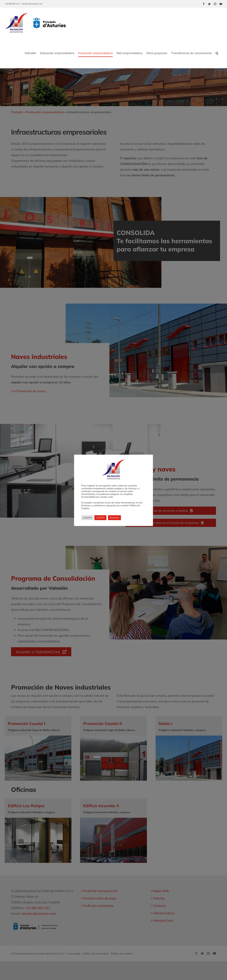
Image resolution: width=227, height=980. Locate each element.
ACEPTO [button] (100, 518)
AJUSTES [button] (87, 518)
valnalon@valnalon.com (32, 4)
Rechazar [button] (114, 518)
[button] (217, 53)
